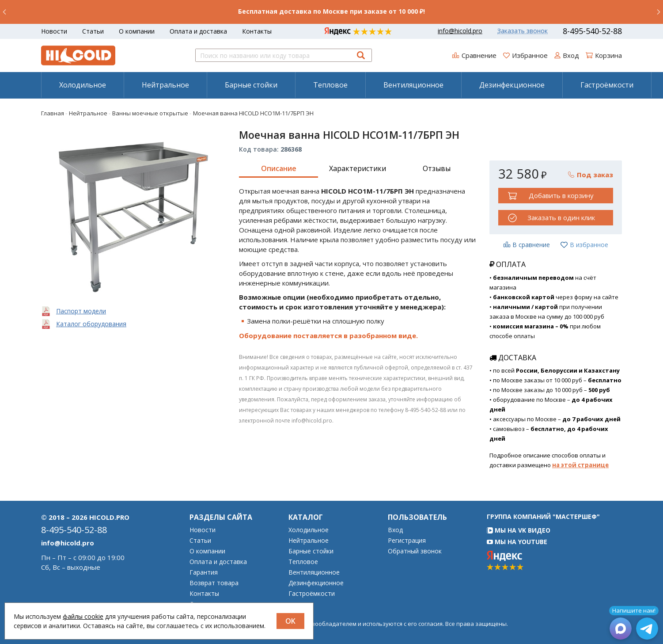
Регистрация (407, 541)
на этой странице (580, 465)
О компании (137, 31)
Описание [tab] (279, 168)
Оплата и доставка (198, 31)
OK (290, 621)
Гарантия (204, 572)
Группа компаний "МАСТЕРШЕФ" (543, 516)
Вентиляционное (413, 85)
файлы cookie (83, 616)
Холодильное (83, 85)
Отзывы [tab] (437, 168)
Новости (54, 31)
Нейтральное (165, 85)
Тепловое (330, 85)
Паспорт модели (81, 311)
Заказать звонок (523, 31)
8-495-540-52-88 (592, 31)
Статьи (93, 31)
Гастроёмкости (607, 85)
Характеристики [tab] (358, 168)
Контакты (257, 31)
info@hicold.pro (460, 31)
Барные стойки (251, 85)
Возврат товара (214, 583)
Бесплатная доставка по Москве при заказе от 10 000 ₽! (331, 11)
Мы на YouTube (517, 542)
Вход (395, 530)
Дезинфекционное (512, 85)
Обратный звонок (415, 551)
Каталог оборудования (91, 324)
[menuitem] (82, 85)
